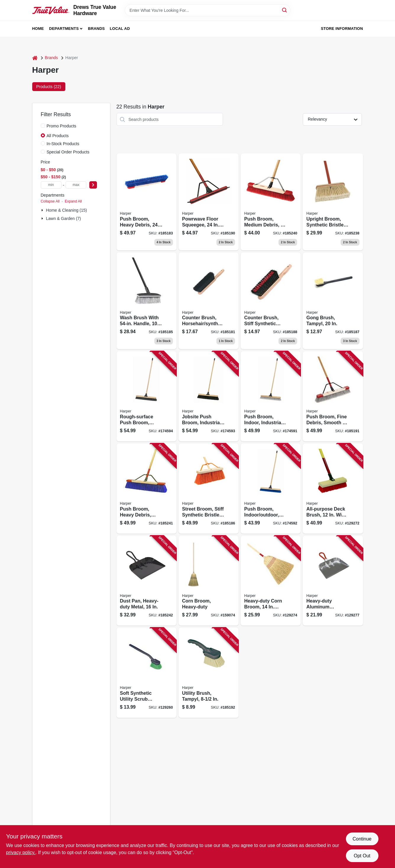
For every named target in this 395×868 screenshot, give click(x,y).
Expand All (73, 201)
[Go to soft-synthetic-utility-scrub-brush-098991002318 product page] (146, 673)
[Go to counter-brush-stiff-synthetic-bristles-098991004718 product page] (271, 301)
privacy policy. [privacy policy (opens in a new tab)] (21, 852)
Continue (362, 839)
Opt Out (362, 856)
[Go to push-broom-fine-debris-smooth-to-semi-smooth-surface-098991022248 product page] (333, 396)
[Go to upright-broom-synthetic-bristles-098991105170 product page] (333, 202)
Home (38, 29)
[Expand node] (43, 210)
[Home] (35, 58)
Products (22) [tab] (49, 87)
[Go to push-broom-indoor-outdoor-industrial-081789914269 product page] (271, 489)
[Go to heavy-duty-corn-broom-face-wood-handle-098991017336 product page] (271, 581)
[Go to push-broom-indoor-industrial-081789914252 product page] (271, 396)
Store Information (342, 29)
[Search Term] (208, 10)
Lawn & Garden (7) (64, 218)
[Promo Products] (43, 126)
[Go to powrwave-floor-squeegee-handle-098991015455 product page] (209, 202)
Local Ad (120, 29)
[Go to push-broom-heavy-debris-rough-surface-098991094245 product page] (146, 489)
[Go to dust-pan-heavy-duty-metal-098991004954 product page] (146, 581)
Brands (97, 29)
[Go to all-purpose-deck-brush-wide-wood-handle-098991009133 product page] (333, 489)
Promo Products (61, 126)
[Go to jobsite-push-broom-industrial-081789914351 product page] (209, 396)
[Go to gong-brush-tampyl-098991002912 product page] (333, 301)
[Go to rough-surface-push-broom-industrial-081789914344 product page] (146, 396)
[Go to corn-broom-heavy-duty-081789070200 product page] (209, 581)
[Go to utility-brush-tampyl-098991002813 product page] (209, 673)
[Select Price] (93, 185)
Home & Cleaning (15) (67, 210)
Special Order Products (68, 152)
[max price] (76, 185)
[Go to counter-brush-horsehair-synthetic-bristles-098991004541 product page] (209, 301)
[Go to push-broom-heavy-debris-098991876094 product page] (146, 202)
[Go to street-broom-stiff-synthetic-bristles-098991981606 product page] (209, 489)
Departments (64, 29)
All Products (58, 136)
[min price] (51, 185)
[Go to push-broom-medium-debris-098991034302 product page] (271, 202)
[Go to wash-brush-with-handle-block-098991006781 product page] (146, 301)
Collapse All (50, 201)
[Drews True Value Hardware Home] (51, 10)
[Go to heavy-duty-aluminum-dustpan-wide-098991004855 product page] (333, 581)
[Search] (285, 10)
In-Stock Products (63, 144)
